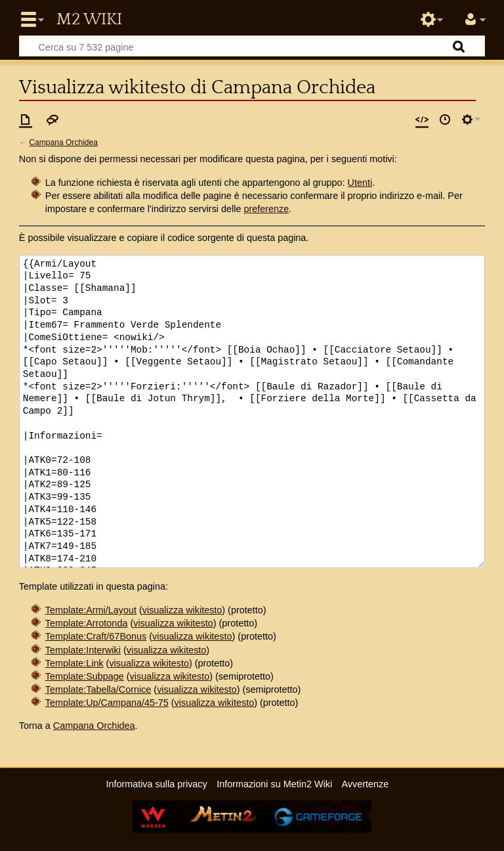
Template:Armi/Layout (91, 610)
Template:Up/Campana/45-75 (107, 703)
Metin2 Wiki (89, 20)
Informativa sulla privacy (156, 784)
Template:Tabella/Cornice (98, 689)
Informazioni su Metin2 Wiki (274, 784)
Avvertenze (365, 784)
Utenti (360, 183)
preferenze (266, 209)
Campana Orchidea (63, 142)
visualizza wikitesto (182, 610)
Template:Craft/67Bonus (96, 636)
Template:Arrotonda (87, 623)
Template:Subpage (85, 676)
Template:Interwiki (83, 650)
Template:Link (74, 663)
